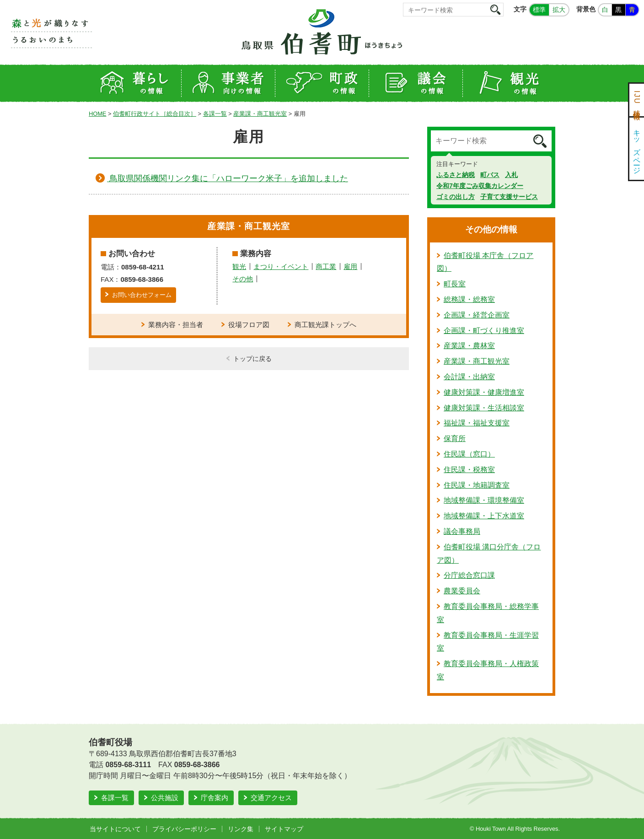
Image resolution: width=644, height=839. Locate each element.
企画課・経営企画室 (477, 315)
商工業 (326, 266)
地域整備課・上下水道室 (484, 516)
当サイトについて (115, 829)
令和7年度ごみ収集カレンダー (480, 186)
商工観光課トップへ (325, 325)
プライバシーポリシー (184, 829)
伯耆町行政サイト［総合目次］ (155, 114)
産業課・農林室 (469, 346)
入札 (511, 175)
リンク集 (241, 829)
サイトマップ (284, 829)
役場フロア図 (249, 325)
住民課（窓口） (469, 454)
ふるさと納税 (456, 175)
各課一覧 (215, 114)
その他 (243, 279)
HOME (97, 114)
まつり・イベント (281, 266)
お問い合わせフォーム (142, 295)
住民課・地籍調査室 (477, 485)
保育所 (455, 438)
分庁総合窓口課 (469, 575)
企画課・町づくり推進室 (484, 331)
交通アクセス (271, 798)
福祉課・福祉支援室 (477, 423)
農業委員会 (462, 591)
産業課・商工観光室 (260, 114)
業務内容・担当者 (176, 325)
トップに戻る (252, 359)
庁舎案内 (215, 798)
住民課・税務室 (469, 470)
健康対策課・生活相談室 (484, 408)
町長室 (455, 284)
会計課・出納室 (469, 377)
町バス (490, 175)
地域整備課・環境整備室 (484, 500)
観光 (239, 266)
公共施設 (165, 798)
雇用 (350, 266)
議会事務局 (462, 531)
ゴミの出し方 (456, 197)
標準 (539, 10)
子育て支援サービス (509, 197)
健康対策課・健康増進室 (484, 392)
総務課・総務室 (469, 299)
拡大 (559, 10)
